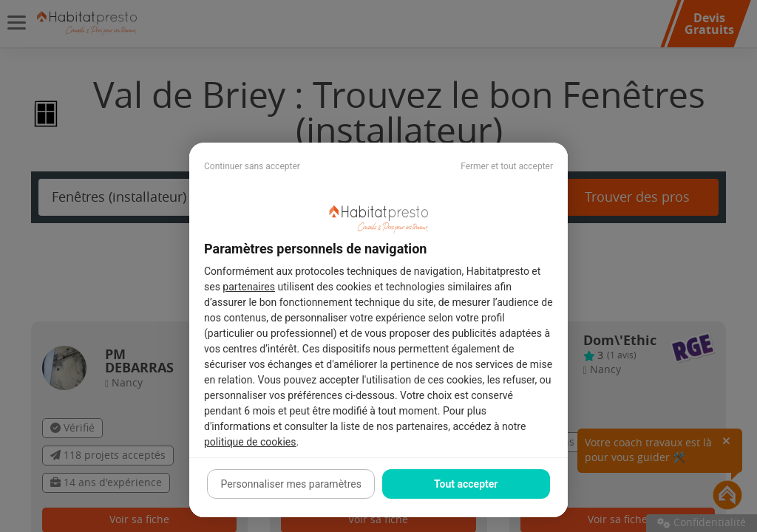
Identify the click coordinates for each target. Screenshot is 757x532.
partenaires (249, 287)
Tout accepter (466, 484)
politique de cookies (250, 442)
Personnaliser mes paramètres (291, 484)
